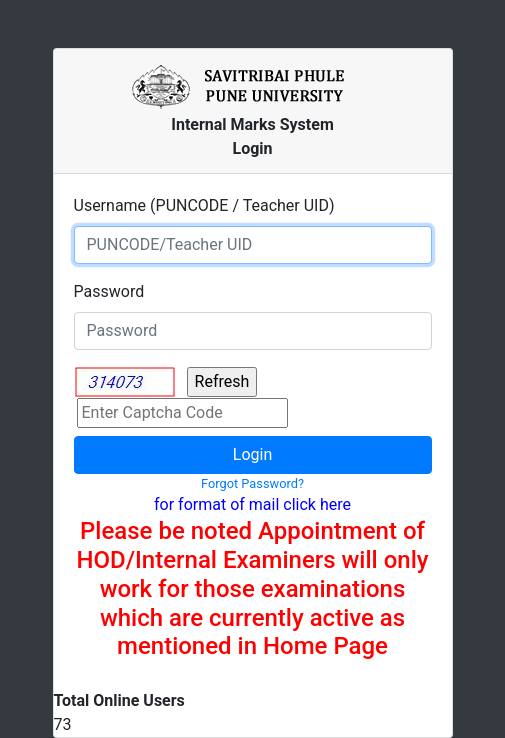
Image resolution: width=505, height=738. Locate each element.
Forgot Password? (252, 483)
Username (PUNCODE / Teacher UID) (204, 205)
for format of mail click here (252, 504)
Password (109, 291)
